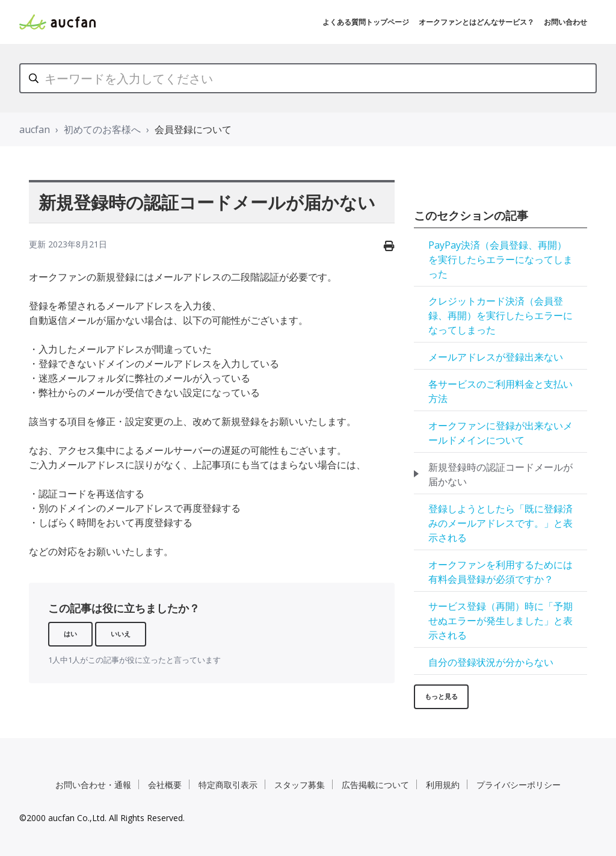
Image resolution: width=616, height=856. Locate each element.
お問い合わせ (565, 22)
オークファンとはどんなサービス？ (476, 22)
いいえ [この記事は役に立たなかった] (121, 634)
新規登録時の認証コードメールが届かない (500, 474)
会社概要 (165, 785)
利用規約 (443, 785)
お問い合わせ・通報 (93, 785)
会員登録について (193, 129)
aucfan (35, 129)
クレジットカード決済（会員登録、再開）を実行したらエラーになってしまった (500, 315)
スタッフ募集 (300, 785)
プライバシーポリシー (519, 785)
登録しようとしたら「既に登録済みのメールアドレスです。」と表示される (500, 523)
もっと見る (441, 696)
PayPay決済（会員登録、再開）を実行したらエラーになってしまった (500, 259)
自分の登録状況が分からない (491, 662)
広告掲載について (375, 785)
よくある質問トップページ (366, 22)
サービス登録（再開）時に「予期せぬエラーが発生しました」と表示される (500, 621)
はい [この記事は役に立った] (70, 634)
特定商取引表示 (228, 785)
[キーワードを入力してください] (308, 78)
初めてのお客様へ (102, 129)
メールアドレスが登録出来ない (496, 357)
